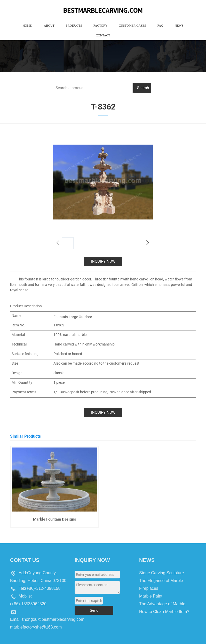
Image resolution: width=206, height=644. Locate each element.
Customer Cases (132, 26)
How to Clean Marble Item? (164, 612)
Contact (103, 35)
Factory (100, 26)
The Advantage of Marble (162, 604)
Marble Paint (151, 596)
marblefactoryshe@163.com (36, 627)
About (49, 26)
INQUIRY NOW (103, 261)
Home (27, 26)
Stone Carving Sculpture (161, 573)
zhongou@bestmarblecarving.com (53, 619)
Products (74, 26)
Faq (160, 26)
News (179, 26)
